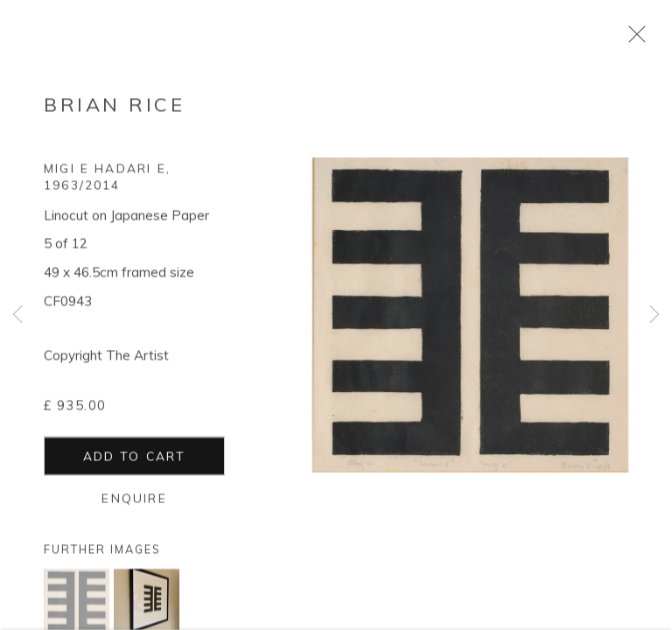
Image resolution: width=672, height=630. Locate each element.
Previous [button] (17, 315)
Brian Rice (114, 108)
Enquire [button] (134, 502)
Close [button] (633, 39)
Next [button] (654, 315)
